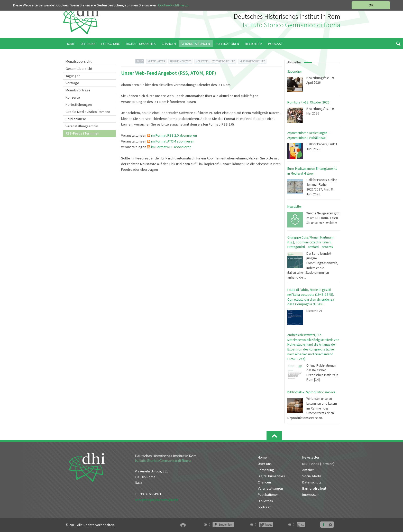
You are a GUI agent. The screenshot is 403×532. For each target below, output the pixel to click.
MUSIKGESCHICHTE (252, 61)
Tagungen (73, 76)
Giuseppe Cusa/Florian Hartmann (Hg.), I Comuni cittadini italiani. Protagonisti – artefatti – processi (311, 242)
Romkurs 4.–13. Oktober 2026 (308, 102)
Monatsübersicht (79, 61)
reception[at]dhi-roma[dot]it (157, 500)
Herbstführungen (79, 104)
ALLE (140, 61)
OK (371, 5)
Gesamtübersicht (79, 69)
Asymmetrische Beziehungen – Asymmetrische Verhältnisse (308, 135)
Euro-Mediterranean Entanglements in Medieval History (312, 171)
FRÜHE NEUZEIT (180, 61)
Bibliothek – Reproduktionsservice (311, 392)
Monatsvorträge (78, 90)
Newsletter (295, 207)
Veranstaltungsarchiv (82, 126)
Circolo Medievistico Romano (88, 112)
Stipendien (295, 72)
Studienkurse (76, 119)
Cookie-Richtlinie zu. (174, 5)
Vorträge (72, 83)
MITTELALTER (156, 61)
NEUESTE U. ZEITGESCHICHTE (215, 61)
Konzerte (73, 97)
